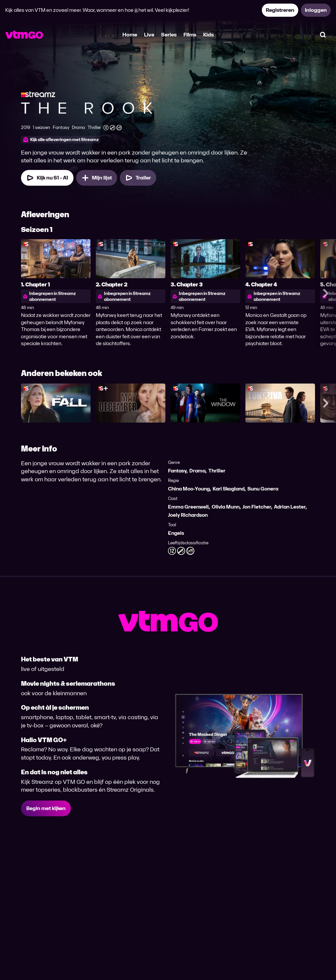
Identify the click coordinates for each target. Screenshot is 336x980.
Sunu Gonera (263, 489)
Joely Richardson (188, 515)
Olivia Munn (226, 507)
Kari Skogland (229, 489)
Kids (208, 35)
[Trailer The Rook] (138, 178)
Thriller (217, 471)
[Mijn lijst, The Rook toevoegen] (97, 178)
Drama (197, 471)
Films (190, 35)
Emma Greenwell (188, 507)
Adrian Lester (290, 507)
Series (169, 35)
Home (130, 35)
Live (149, 35)
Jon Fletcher (257, 507)
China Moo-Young (189, 489)
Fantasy (177, 471)
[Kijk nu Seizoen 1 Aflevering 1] (47, 178)
